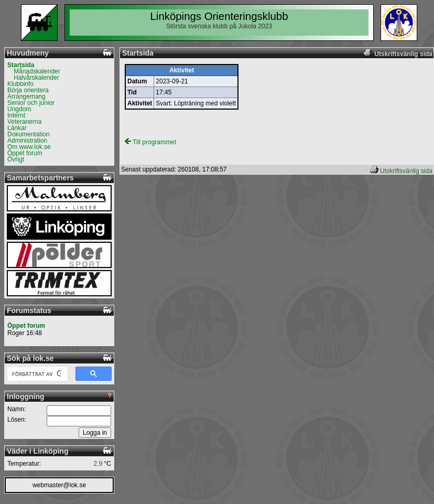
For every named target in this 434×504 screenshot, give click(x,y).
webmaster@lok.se (59, 485)
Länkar (17, 128)
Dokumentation (29, 134)
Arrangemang (26, 96)
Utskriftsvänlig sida (406, 171)
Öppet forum (25, 153)
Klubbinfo (20, 84)
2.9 (98, 464)
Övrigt (16, 159)
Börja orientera (28, 90)
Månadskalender (37, 71)
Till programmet (150, 142)
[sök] (36, 374)
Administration (27, 141)
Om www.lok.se (29, 147)
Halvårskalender (36, 78)
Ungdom (19, 109)
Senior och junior (31, 103)
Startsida (21, 65)
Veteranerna (24, 122)
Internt (16, 115)
